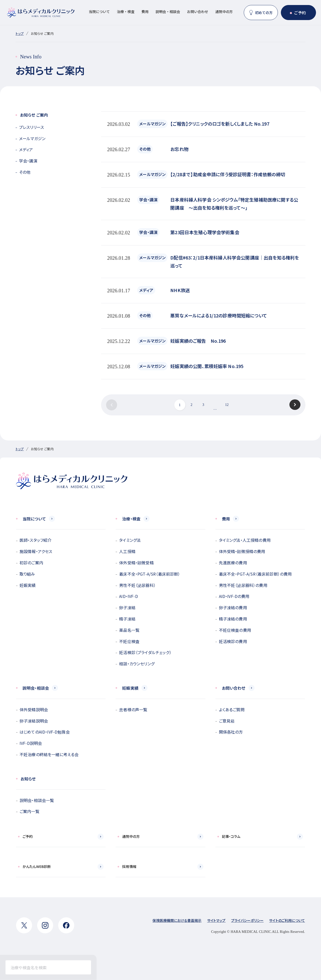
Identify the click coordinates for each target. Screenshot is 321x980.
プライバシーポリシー (248, 920)
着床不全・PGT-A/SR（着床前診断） (150, 574)
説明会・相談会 (168, 12)
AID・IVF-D (128, 596)
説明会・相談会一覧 (37, 800)
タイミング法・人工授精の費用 (245, 540)
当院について (99, 12)
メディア (26, 149)
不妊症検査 (129, 641)
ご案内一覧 (29, 811)
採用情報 (129, 866)
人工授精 (127, 551)
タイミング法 (130, 540)
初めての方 (264, 13)
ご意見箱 (227, 721)
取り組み (27, 574)
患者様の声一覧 (133, 709)
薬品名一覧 (129, 630)
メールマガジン (32, 138)
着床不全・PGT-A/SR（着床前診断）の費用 (255, 574)
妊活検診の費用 (233, 641)
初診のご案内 (31, 563)
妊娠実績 (28, 585)
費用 (145, 12)
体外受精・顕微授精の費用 (242, 551)
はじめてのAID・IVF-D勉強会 (45, 732)
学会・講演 (28, 161)
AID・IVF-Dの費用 (234, 596)
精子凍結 (127, 619)
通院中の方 (224, 12)
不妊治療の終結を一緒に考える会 (49, 754)
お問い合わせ (198, 12)
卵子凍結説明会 (34, 721)
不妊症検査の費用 (235, 630)
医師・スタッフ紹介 (35, 540)
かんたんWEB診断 (37, 866)
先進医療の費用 (233, 563)
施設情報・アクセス (36, 551)
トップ (20, 33)
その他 (25, 172)
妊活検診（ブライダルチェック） (145, 652)
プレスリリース (31, 127)
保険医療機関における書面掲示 (177, 920)
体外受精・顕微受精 (136, 563)
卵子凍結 (127, 607)
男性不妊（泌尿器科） (137, 585)
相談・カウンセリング (137, 664)
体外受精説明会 (34, 709)
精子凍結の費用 (233, 619)
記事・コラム (231, 836)
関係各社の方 (231, 732)
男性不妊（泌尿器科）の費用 (243, 585)
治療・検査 (126, 12)
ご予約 (300, 13)
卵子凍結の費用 (233, 607)
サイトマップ (216, 920)
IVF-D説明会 (31, 743)
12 (227, 405)
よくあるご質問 (232, 709)
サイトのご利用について (287, 920)
